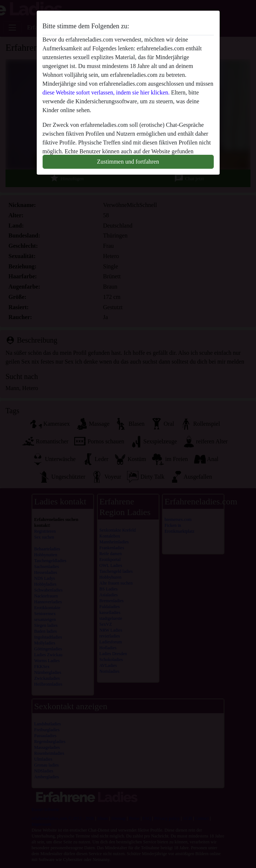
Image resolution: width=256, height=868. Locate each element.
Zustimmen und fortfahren (128, 162)
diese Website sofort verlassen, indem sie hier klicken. (106, 92)
